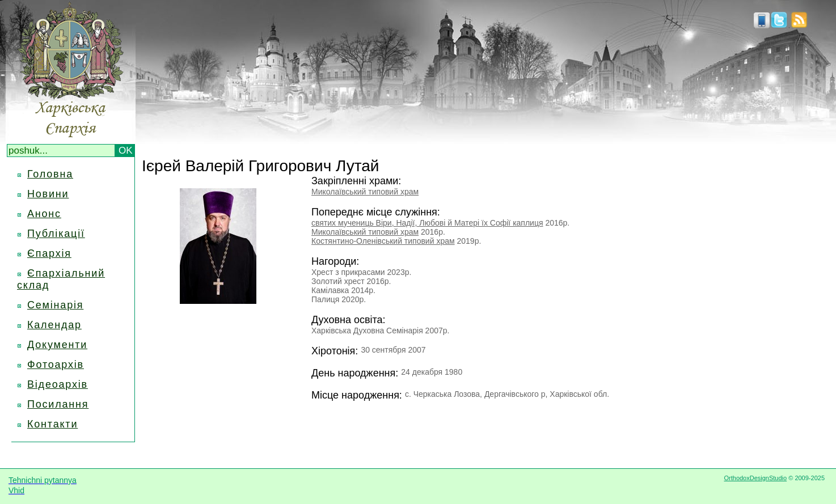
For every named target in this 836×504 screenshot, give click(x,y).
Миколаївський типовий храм (365, 192)
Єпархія (49, 253)
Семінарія (55, 305)
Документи (57, 345)
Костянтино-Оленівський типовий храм (383, 241)
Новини (48, 194)
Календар (54, 325)
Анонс (44, 214)
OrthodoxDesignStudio (755, 478)
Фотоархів (56, 365)
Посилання (58, 404)
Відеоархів (58, 384)
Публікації (56, 234)
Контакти (52, 424)
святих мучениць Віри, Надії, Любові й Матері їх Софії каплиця (427, 223)
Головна (50, 174)
